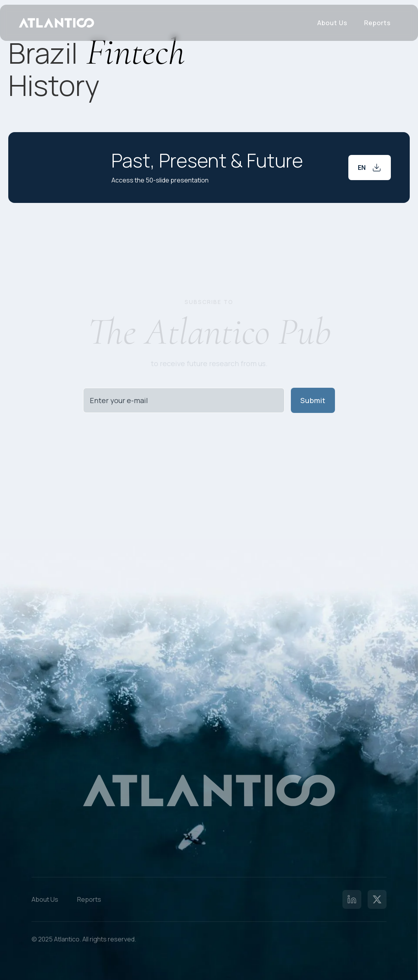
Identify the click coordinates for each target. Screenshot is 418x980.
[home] (56, 23)
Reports (377, 23)
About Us (332, 23)
